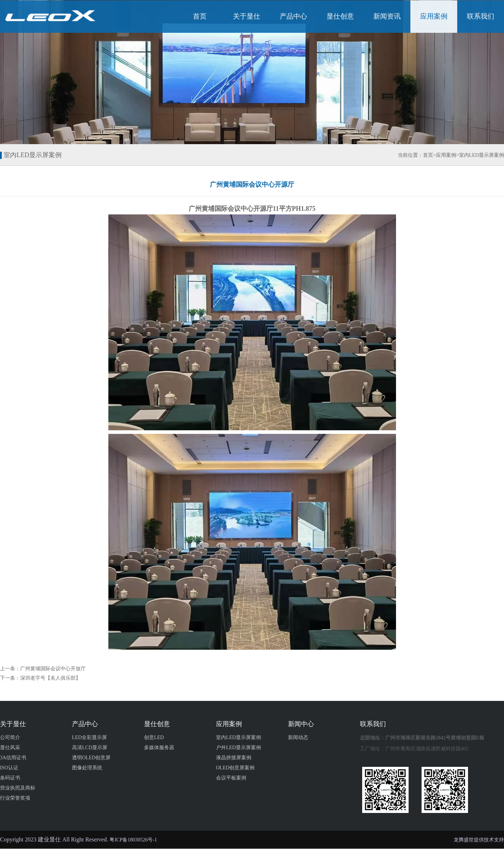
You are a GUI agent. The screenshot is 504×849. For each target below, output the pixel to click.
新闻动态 (298, 737)
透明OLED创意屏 (91, 758)
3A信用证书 (13, 758)
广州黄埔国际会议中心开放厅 (53, 669)
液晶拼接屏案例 (234, 758)
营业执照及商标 (18, 788)
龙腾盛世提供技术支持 (479, 840)
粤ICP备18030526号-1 (133, 840)
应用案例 (434, 17)
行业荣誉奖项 (15, 798)
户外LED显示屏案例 (238, 748)
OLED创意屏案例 (235, 768)
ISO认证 (9, 768)
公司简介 (10, 737)
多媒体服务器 (159, 748)
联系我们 (481, 17)
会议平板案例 (231, 778)
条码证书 (10, 778)
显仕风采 (10, 748)
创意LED (154, 737)
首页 (200, 17)
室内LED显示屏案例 (481, 155)
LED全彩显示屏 (89, 737)
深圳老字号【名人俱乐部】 (50, 678)
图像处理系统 (87, 768)
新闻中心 (301, 724)
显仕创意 (340, 17)
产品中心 (293, 17)
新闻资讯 (387, 17)
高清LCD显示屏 (90, 748)
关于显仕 (247, 17)
